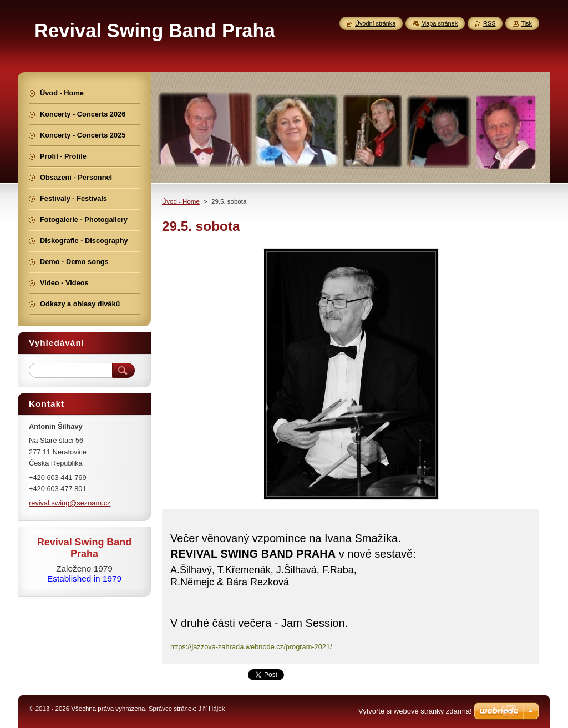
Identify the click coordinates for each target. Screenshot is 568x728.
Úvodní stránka (375, 23)
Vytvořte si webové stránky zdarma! (415, 711)
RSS (489, 23)
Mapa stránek (439, 23)
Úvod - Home (181, 201)
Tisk (526, 23)
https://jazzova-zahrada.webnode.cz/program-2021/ (251, 647)
